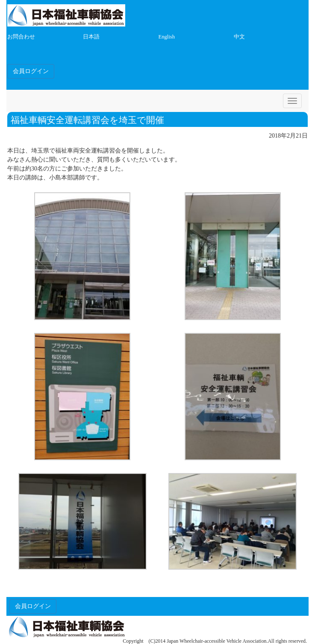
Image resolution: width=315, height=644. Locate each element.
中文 (239, 37)
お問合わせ (21, 37)
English (167, 37)
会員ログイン (31, 71)
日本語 (91, 37)
